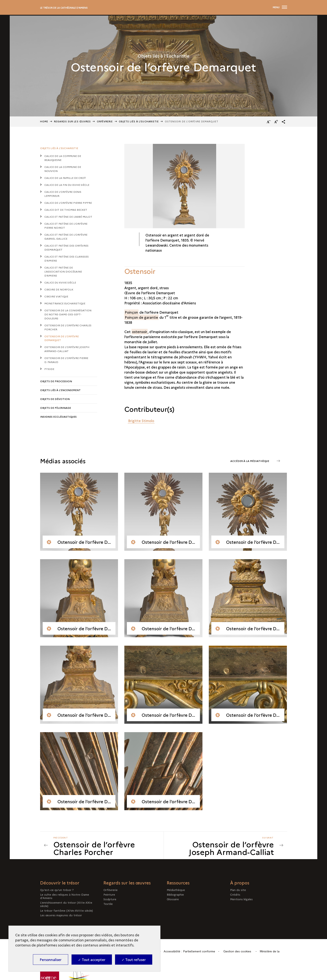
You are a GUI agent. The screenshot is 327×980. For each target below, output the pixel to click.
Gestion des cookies (237, 951)
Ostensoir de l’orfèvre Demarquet (62, 338)
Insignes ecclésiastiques (58, 416)
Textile (108, 904)
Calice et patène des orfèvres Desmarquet (66, 247)
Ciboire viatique (56, 296)
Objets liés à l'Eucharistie (139, 121)
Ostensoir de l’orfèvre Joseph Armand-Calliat (67, 349)
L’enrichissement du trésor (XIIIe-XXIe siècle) (66, 904)
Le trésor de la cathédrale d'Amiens (64, 8)
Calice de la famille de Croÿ (65, 178)
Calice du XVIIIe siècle (60, 282)
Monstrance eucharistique (65, 303)
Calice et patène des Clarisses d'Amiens (66, 258)
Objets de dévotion (55, 399)
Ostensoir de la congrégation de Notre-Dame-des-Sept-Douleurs (68, 314)
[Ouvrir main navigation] (280, 7)
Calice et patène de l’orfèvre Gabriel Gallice (66, 236)
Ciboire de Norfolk (59, 289)
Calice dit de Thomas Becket (66, 210)
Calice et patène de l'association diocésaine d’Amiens (63, 271)
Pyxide (49, 369)
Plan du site (238, 890)
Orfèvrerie (105, 121)
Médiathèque (176, 890)
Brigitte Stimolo (141, 421)
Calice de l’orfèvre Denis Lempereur (63, 194)
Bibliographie (175, 894)
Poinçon (131, 312)
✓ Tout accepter (92, 960)
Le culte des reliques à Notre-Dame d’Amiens (65, 896)
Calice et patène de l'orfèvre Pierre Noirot (66, 225)
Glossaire (173, 899)
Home (44, 121)
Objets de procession (56, 381)
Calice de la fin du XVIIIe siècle (67, 185)
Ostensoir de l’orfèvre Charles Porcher (68, 327)
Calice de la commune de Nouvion (63, 169)
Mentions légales (241, 899)
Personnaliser (51, 960)
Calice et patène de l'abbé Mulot (68, 217)
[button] (284, 122)
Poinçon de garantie (141, 317)
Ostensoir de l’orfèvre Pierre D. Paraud (66, 360)
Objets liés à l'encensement (60, 390)
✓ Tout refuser (134, 960)
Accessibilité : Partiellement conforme (189, 951)
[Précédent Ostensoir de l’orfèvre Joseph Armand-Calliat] (106, 845)
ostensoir (140, 332)
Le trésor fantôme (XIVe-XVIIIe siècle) (66, 910)
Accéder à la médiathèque (250, 461)
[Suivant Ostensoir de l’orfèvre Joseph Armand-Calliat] (221, 845)
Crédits (235, 894)
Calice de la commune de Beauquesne (63, 158)
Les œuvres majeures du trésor (61, 915)
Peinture (109, 894)
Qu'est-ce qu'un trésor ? (57, 890)
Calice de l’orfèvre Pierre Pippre (68, 203)
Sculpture (110, 899)
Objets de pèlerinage (56, 408)
